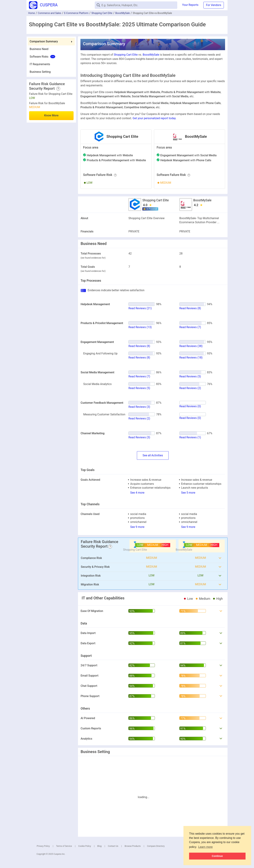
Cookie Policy (85, 846)
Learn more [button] (205, 847)
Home (32, 13)
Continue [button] (217, 856)
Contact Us (113, 846)
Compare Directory (156, 846)
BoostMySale (123, 13)
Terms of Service (64, 846)
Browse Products (133, 846)
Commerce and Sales (49, 13)
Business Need (39, 49)
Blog (99, 846)
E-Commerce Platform (76, 13)
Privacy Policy (43, 846)
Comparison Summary (44, 41)
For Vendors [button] (214, 5)
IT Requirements (40, 64)
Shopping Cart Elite (102, 13)
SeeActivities (153, 456)
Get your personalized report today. (155, 118)
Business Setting (40, 72)
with (110, 155)
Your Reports (190, 5)
